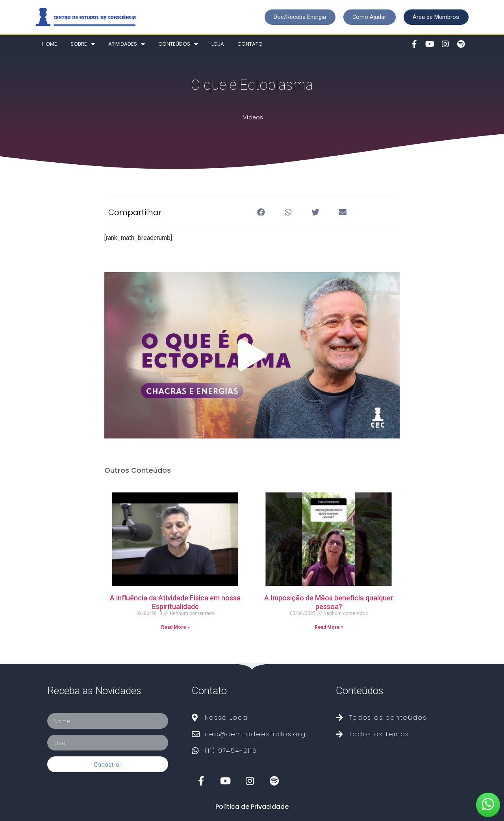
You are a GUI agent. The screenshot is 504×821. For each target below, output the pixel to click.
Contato (250, 44)
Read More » (175, 627)
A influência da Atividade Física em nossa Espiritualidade (175, 602)
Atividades (127, 44)
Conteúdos (178, 44)
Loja (218, 44)
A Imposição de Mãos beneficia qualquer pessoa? (329, 602)
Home (50, 44)
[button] (299, 17)
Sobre (83, 44)
